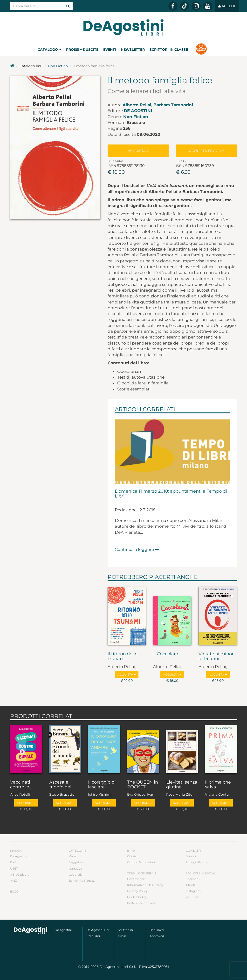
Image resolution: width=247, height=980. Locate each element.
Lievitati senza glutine (182, 785)
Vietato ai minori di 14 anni (217, 656)
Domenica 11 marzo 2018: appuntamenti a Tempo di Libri (171, 494)
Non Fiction (58, 66)
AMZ (14, 881)
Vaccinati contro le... (21, 785)
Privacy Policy (137, 891)
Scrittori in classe (169, 50)
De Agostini (138, 111)
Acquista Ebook (206, 151)
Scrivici (191, 856)
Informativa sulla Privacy (145, 885)
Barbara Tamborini (173, 105)
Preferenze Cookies (141, 903)
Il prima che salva (218, 785)
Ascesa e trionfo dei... (62, 785)
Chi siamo (134, 856)
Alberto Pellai (137, 105)
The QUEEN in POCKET (143, 785)
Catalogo (49, 50)
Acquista (138, 151)
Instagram (193, 891)
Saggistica (76, 862)
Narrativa (75, 868)
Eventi (110, 50)
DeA (13, 862)
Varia (72, 856)
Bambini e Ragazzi (82, 881)
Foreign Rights (196, 862)
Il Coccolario (166, 654)
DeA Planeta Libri (123, 27)
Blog (14, 891)
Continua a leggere (137, 549)
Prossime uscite (82, 50)
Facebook (193, 879)
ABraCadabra (20, 875)
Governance (136, 879)
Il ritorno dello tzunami (123, 656)
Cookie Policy (137, 897)
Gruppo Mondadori (141, 862)
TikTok (190, 885)
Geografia (76, 875)
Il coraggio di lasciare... (102, 785)
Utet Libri (93, 936)
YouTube (192, 897)
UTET (14, 868)
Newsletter (133, 50)
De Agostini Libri (98, 930)
